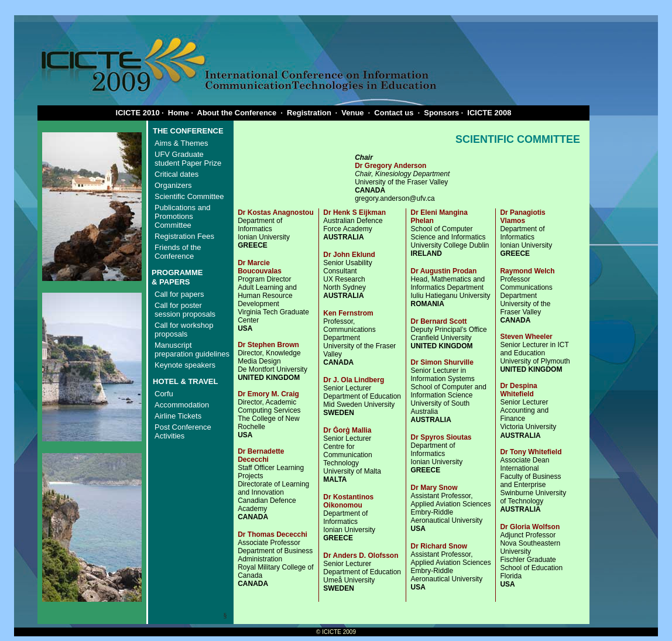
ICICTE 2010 (138, 113)
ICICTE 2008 (489, 113)
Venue (352, 113)
